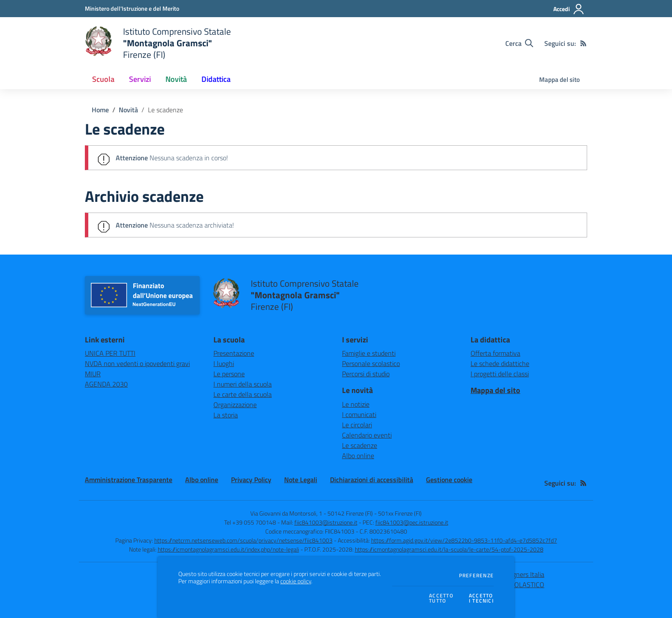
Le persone (229, 374)
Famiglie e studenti (369, 353)
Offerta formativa (495, 353)
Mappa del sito (559, 79)
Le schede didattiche (500, 363)
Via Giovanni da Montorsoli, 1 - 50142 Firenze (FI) (312, 513)
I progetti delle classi (500, 374)
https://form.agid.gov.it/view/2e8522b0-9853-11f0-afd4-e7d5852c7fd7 (464, 540)
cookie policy (296, 581)
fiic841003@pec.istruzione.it (412, 522)
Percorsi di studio (366, 374)
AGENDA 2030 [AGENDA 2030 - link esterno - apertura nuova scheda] (106, 384)
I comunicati (359, 414)
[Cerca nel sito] (519, 43)
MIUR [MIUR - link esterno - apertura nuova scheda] (93, 374)
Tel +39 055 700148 (250, 522)
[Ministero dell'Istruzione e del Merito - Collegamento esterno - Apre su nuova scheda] (132, 8)
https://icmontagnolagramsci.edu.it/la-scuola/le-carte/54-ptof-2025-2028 (449, 549)
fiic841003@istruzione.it (326, 522)
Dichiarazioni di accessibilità (372, 480)
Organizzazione (235, 405)
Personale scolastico (371, 363)
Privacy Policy (251, 480)
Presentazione (234, 353)
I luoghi (224, 363)
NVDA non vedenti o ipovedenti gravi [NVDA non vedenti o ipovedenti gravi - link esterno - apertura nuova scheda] (137, 363)
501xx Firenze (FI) (400, 513)
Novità (128, 110)
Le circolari (357, 425)
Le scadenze (165, 110)
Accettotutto (441, 598)
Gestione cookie (449, 480)
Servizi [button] (140, 79)
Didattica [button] (216, 79)
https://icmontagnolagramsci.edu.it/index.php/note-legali (228, 549)
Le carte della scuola (243, 394)
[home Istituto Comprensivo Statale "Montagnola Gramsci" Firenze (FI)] (158, 43)
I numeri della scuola (243, 384)
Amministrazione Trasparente (129, 480)
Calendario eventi (367, 435)
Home (100, 110)
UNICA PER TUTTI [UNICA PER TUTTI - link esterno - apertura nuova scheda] (110, 353)
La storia (226, 415)
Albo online (358, 456)
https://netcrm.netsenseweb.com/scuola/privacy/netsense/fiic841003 (243, 540)
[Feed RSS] (583, 43)
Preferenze (476, 576)
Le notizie (356, 404)
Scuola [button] (103, 79)
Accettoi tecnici (481, 598)
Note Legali (301, 480)
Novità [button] (176, 79)
